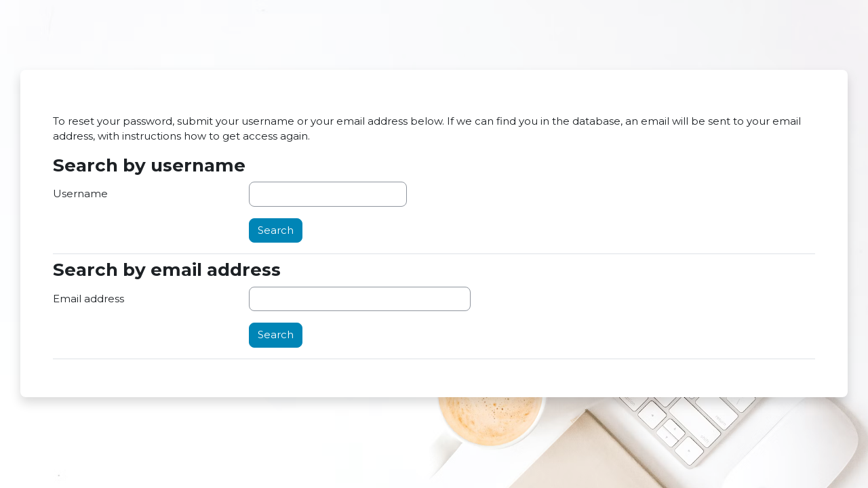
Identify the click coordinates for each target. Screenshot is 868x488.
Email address (88, 299)
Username (80, 194)
